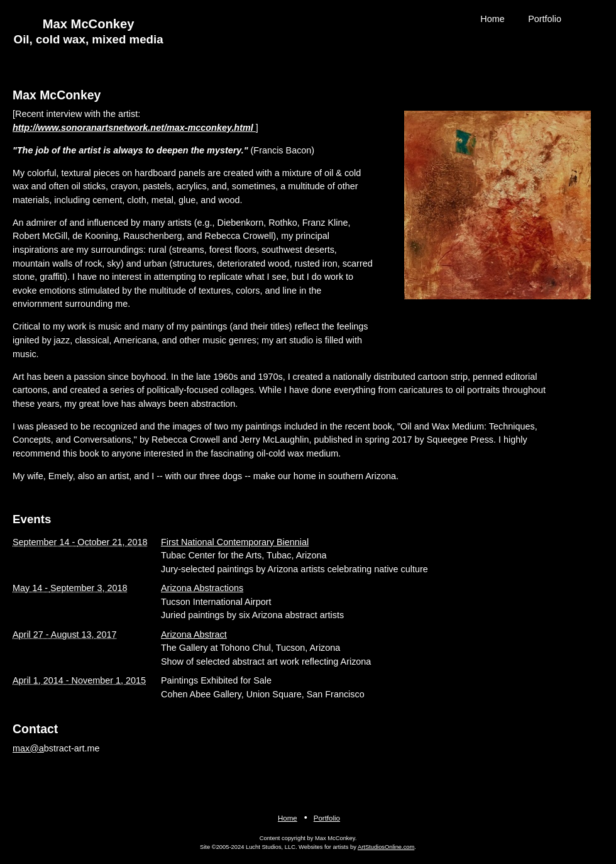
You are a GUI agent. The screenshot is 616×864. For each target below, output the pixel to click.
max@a (28, 748)
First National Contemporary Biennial (235, 542)
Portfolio (545, 19)
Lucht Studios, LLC (271, 847)
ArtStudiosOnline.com (386, 847)
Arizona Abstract (194, 634)
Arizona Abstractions (202, 588)
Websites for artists (323, 847)
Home (492, 19)
